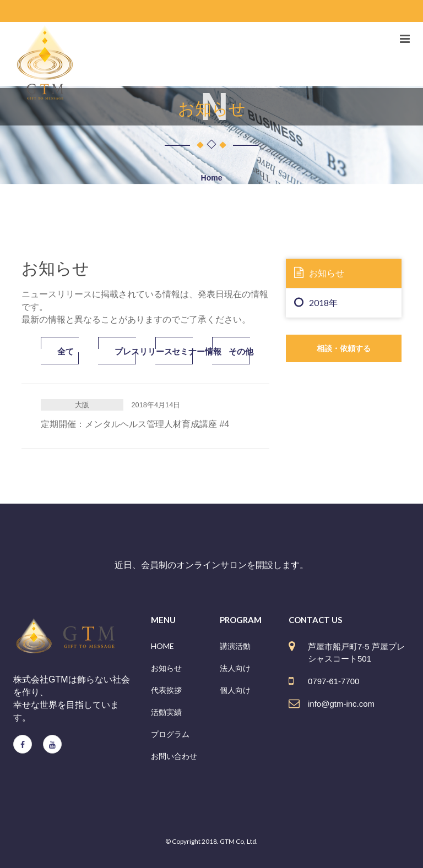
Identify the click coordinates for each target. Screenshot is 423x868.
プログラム (170, 734)
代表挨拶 (166, 690)
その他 (239, 351)
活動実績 (166, 712)
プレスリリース (125, 351)
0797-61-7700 (333, 681)
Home (212, 178)
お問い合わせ (174, 756)
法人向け (235, 668)
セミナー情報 (183, 351)
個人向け (235, 690)
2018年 (316, 302)
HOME (162, 646)
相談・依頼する (344, 348)
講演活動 (235, 646)
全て (66, 351)
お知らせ (319, 272)
